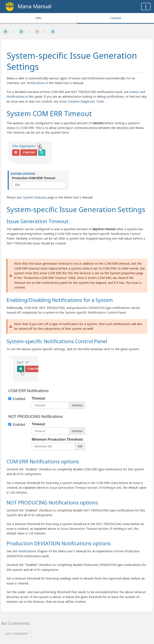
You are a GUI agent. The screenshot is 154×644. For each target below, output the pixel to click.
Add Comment (17, 634)
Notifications (36, 83)
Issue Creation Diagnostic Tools (82, 101)
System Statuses (35, 197)
